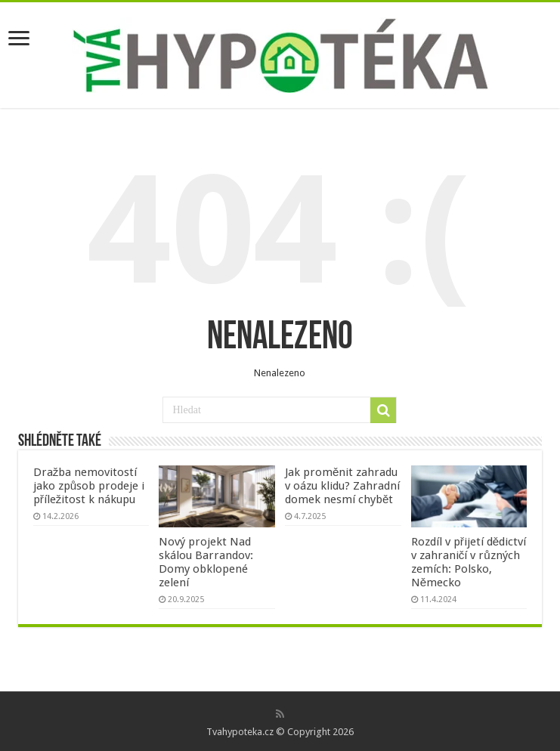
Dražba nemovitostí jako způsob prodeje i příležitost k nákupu (89, 486)
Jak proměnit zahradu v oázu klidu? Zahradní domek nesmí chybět (342, 486)
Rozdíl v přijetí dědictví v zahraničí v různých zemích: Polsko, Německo (469, 562)
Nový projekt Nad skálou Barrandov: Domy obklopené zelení (206, 562)
